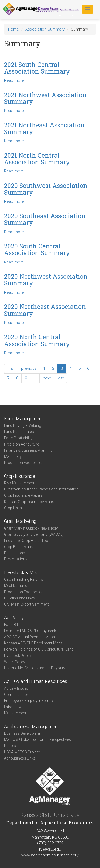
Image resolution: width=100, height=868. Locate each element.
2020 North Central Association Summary (37, 340)
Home (13, 29)
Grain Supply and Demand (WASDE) (34, 534)
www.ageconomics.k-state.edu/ (50, 855)
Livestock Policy (18, 656)
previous (29, 368)
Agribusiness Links (20, 758)
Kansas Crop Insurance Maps (29, 502)
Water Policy (15, 662)
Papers (10, 746)
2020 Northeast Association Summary (45, 310)
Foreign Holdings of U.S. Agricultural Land (39, 649)
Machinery (13, 456)
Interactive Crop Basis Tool (27, 541)
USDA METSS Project (22, 752)
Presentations (16, 559)
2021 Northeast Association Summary (44, 128)
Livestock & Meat (22, 573)
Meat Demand (16, 586)
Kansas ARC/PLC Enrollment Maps (33, 643)
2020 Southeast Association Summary (45, 219)
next (47, 378)
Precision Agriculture (21, 444)
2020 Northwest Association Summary (46, 280)
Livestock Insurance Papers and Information (41, 489)
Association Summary (45, 29)
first (11, 368)
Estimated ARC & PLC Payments (31, 631)
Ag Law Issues (16, 688)
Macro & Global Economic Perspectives (37, 739)
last (61, 378)
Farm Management (24, 419)
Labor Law (13, 707)
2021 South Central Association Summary (37, 68)
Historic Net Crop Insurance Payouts (35, 668)
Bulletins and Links (19, 598)
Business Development (23, 733)
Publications (15, 553)
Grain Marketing (20, 521)
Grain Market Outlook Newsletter (31, 528)
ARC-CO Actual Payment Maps (29, 637)
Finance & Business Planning (28, 450)
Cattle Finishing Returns (24, 579)
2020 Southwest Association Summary (46, 189)
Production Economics (24, 463)
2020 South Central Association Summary (37, 249)
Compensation (17, 695)
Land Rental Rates (19, 432)
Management (15, 713)
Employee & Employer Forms (28, 701)
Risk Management (19, 483)
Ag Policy (14, 618)
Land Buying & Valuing (23, 425)
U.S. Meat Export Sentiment (26, 604)
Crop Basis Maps (19, 547)
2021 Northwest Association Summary (45, 98)
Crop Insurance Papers (23, 495)
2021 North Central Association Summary (37, 159)
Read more (14, 80)
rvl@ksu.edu (50, 849)
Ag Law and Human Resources (36, 681)
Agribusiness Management (32, 727)
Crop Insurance (20, 476)
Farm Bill (11, 625)
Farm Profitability (18, 438)
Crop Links (13, 508)
